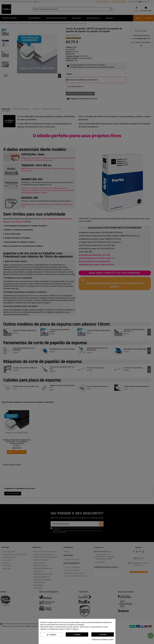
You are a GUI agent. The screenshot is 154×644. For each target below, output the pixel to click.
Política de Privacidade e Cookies (103, 640)
